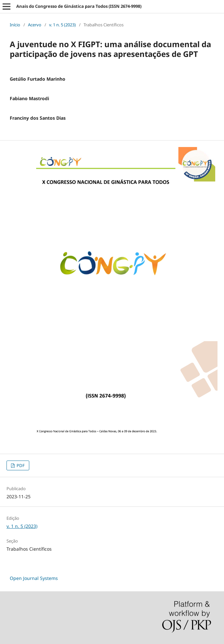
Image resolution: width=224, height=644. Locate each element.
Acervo (35, 25)
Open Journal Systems (34, 578)
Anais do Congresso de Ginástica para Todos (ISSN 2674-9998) (79, 6)
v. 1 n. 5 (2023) (62, 25)
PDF (20, 465)
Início (15, 25)
